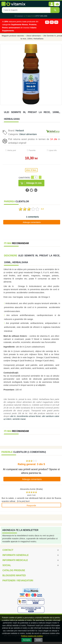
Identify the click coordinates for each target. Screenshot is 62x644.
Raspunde (31, 505)
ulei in (13, 416)
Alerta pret (12, 150)
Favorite (32, 150)
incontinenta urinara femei (29, 416)
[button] (51, 4)
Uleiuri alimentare (34, 36)
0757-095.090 (41, 16)
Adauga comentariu (32, 222)
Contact (8, 550)
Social (7, 565)
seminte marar (19, 419)
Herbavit (20, 131)
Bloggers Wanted (14, 575)
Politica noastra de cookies (32, 636)
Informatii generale (16, 555)
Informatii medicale (15, 560)
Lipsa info (53, 150)
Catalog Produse (14, 570)
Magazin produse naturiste (13, 36)
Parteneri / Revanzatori (18, 581)
